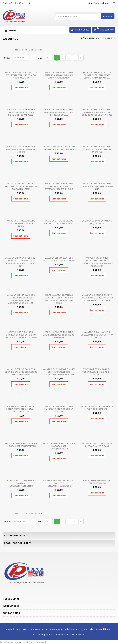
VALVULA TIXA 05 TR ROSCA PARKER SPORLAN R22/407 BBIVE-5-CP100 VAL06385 (21, 112)
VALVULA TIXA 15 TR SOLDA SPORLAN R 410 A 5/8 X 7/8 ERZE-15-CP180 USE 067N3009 (97, 112)
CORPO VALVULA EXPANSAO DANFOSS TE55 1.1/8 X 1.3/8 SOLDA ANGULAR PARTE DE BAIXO (59, 299)
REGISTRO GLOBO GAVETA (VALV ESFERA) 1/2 (97, 482)
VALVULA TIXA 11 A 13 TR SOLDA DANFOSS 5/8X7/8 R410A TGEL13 (97, 335)
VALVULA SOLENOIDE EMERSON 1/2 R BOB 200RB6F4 (97, 408)
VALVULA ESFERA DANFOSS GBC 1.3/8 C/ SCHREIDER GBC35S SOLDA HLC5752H (21, 186)
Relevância (20, 58)
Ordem (8, 58)
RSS (109, 629)
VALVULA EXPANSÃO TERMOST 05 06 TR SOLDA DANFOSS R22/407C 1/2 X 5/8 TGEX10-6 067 (21, 262)
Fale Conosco (96, 629)
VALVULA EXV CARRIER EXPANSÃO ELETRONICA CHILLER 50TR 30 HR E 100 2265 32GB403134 (97, 262)
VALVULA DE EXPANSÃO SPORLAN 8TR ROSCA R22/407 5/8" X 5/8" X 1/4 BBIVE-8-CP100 (21, 335)
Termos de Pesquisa (32, 629)
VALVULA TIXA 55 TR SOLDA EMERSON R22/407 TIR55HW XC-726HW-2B (59, 335)
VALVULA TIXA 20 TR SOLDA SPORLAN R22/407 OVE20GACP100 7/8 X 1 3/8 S (59, 186)
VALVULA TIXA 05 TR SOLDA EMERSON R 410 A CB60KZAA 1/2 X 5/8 (21, 149)
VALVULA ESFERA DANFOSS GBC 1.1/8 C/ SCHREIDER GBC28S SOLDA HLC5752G (21, 372)
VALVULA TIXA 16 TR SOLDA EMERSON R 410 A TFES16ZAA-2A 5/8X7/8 (97, 149)
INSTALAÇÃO (95, 38)
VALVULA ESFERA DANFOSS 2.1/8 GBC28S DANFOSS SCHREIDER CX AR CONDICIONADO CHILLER (21, 299)
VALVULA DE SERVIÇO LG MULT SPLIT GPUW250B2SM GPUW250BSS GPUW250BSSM (59, 372)
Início (84, 38)
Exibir (41, 58)
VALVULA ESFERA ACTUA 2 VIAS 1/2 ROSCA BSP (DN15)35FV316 (21, 445)
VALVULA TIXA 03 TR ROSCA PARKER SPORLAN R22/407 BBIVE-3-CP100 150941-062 (97, 75)
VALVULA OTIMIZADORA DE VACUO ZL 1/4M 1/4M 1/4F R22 (59, 222)
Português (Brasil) (12, 3)
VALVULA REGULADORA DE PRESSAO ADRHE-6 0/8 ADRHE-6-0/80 (97, 372)
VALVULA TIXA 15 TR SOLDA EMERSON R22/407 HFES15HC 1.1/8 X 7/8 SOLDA (59, 112)
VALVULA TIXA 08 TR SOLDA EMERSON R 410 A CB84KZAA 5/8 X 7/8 (59, 409)
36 (47, 58)
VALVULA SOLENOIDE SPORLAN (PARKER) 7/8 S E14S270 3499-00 (59, 148)
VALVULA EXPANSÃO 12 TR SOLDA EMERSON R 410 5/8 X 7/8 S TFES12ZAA (21, 409)
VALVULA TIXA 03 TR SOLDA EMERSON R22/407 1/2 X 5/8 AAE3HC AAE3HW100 (59, 75)
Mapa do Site (13, 629)
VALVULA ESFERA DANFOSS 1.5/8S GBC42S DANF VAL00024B (59, 259)
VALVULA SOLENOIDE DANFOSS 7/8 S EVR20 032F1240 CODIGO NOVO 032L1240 (21, 75)
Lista (10, 50)
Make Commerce (16, 642)
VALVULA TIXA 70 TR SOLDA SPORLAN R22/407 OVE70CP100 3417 (97, 186)
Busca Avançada (53, 629)
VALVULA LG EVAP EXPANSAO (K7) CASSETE (97, 222)
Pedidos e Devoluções (75, 629)
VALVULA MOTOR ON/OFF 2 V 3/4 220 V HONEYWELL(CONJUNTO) (21, 483)
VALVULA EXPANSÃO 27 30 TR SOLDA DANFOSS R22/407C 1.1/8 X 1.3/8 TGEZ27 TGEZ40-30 (97, 298)
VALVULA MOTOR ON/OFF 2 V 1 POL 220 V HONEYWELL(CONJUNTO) (59, 483)
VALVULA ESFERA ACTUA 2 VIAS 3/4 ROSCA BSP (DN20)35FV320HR (59, 446)
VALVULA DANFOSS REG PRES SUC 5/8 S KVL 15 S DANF (97, 445)
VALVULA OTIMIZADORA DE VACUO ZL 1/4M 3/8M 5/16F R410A (21, 223)
